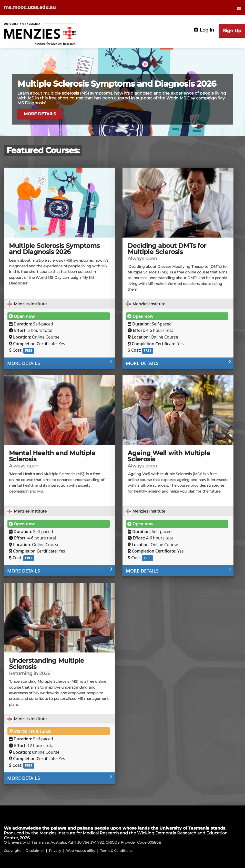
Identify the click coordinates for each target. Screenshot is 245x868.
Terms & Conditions (116, 851)
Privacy (55, 851)
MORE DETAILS (40, 113)
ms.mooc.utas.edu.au (30, 7)
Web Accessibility (81, 851)
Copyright (12, 851)
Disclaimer (35, 851)
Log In (204, 30)
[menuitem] (239, 8)
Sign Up (232, 31)
